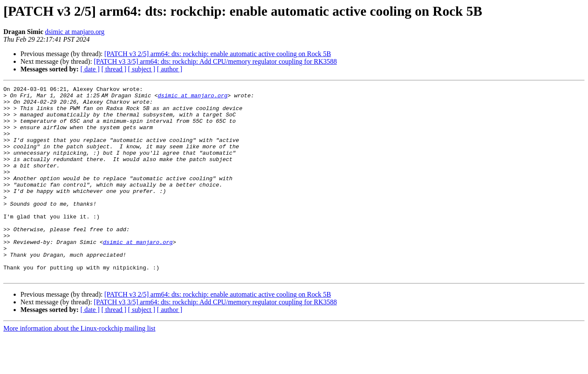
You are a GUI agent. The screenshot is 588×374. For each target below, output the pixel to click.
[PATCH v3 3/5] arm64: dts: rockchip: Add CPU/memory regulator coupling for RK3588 (215, 61)
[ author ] (170, 69)
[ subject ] (142, 69)
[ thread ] (114, 69)
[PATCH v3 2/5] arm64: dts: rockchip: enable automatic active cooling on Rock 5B (218, 54)
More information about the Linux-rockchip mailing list (79, 367)
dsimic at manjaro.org (75, 32)
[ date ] (90, 69)
